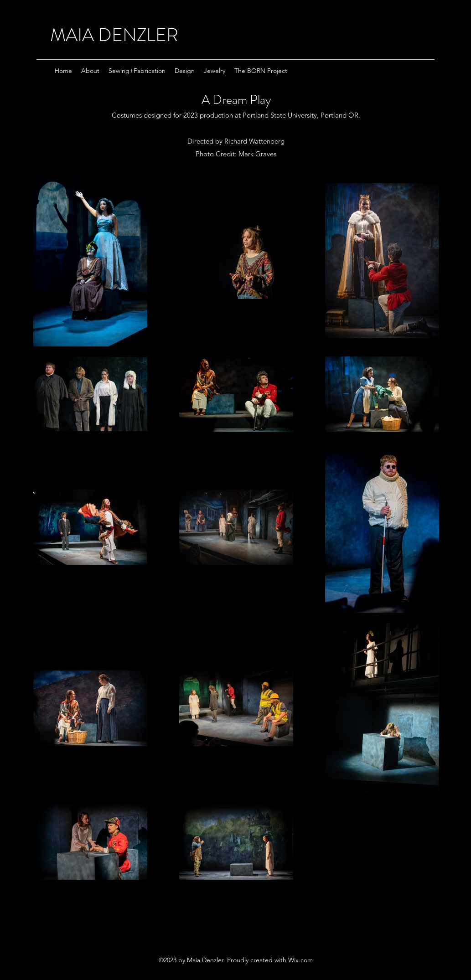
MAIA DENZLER (114, 35)
